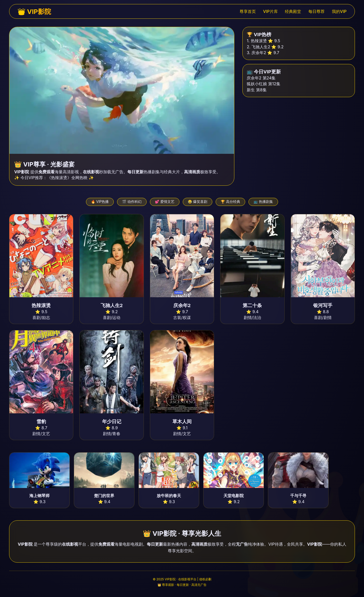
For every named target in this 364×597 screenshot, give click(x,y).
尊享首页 (248, 11)
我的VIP (339, 11)
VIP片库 (270, 11)
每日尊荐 (316, 11)
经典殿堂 (293, 11)
